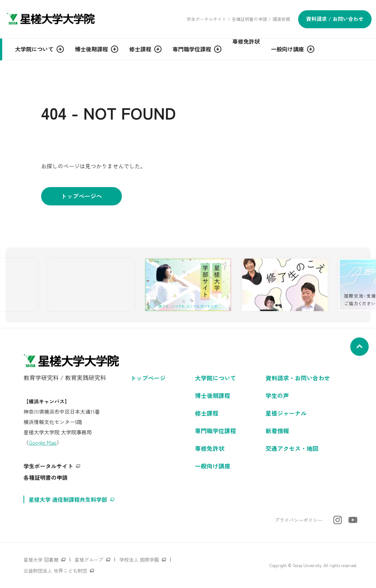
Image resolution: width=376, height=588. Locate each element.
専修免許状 (210, 448)
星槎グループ (89, 560)
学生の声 (277, 395)
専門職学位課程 (216, 431)
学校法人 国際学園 (139, 560)
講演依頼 (281, 19)
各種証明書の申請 (249, 19)
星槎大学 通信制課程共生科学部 (68, 499)
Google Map (43, 442)
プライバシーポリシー (299, 520)
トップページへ (82, 196)
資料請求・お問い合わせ (298, 378)
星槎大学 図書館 (41, 560)
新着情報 (277, 431)
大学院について (216, 378)
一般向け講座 (213, 466)
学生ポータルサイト (206, 19)
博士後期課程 (213, 395)
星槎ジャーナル (286, 413)
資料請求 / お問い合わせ (335, 19)
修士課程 (207, 413)
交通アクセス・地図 (292, 448)
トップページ (148, 378)
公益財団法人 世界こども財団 (55, 571)
